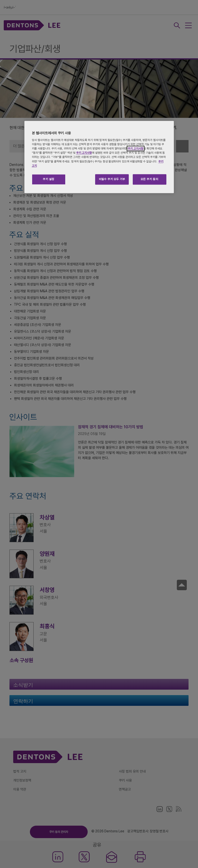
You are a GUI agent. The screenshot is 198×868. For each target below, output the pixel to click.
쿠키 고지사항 (136, 149)
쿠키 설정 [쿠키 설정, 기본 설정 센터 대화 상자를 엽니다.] (49, 179)
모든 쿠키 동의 (150, 179)
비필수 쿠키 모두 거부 (112, 179)
